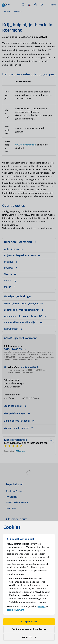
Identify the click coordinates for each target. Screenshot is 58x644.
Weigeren (29, 637)
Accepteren (29, 622)
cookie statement (15, 610)
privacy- (41, 607)
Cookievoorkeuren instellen (29, 629)
